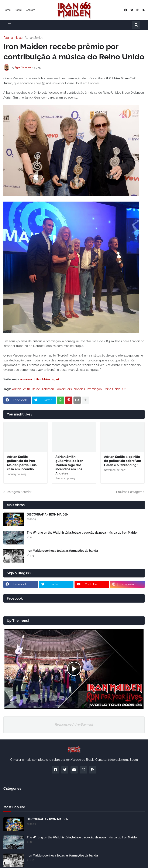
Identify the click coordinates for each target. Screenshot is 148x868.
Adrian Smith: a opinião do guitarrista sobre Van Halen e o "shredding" (123, 461)
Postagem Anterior (18, 492)
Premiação (94, 389)
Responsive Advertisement (74, 725)
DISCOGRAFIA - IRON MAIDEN (48, 514)
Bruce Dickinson (43, 389)
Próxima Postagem (129, 492)
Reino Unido (112, 389)
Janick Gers (64, 389)
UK (124, 389)
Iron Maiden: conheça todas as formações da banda (62, 551)
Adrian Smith (34, 38)
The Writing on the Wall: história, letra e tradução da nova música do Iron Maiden (82, 533)
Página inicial (13, 38)
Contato (31, 10)
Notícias (79, 389)
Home (7, 10)
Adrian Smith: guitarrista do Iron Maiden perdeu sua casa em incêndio (22, 463)
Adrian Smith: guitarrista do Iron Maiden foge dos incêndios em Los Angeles (69, 465)
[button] (9, 25)
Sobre (18, 10)
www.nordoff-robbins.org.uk (40, 379)
